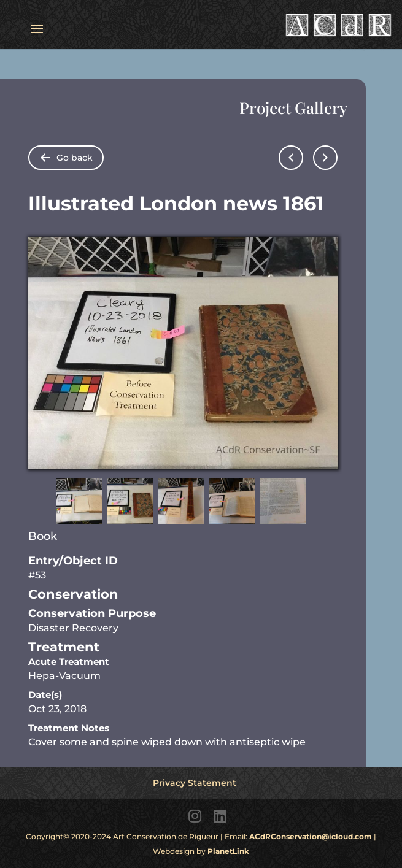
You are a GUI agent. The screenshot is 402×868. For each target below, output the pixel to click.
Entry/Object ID (73, 561)
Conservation (73, 594)
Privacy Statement (195, 783)
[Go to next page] (325, 158)
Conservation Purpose (92, 613)
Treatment (64, 647)
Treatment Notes (69, 728)
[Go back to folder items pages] (66, 158)
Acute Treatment (69, 662)
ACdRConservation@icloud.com (311, 836)
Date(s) (45, 695)
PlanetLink (228, 851)
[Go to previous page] (291, 158)
